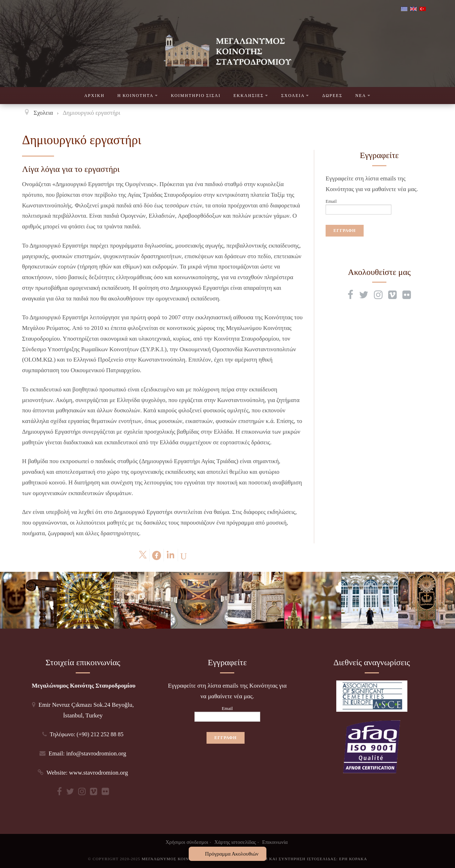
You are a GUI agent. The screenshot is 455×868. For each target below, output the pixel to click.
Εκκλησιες (251, 95)
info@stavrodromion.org (96, 753)
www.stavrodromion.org (98, 773)
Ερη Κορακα (353, 859)
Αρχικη (94, 95)
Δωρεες (332, 95)
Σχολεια (295, 95)
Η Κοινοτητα (138, 95)
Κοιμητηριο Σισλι (196, 95)
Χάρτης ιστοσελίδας (235, 842)
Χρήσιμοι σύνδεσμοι (187, 842)
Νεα (363, 95)
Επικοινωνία (275, 842)
